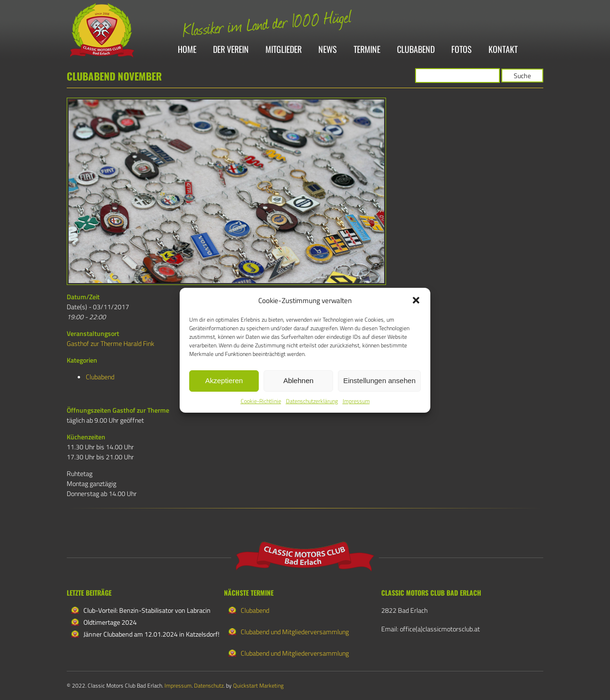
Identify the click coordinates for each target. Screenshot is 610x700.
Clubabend (416, 50)
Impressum (356, 401)
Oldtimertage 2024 (110, 622)
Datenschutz (209, 685)
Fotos (462, 50)
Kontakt (503, 50)
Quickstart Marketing (258, 685)
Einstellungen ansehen (379, 380)
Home (187, 50)
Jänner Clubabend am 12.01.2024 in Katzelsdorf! (151, 634)
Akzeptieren (224, 380)
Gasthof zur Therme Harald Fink (111, 343)
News (328, 50)
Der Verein (231, 50)
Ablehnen (298, 380)
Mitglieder (284, 50)
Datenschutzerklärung (312, 401)
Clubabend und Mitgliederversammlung (295, 632)
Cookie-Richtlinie (261, 401)
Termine (367, 50)
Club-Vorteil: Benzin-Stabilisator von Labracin (147, 610)
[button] (416, 300)
